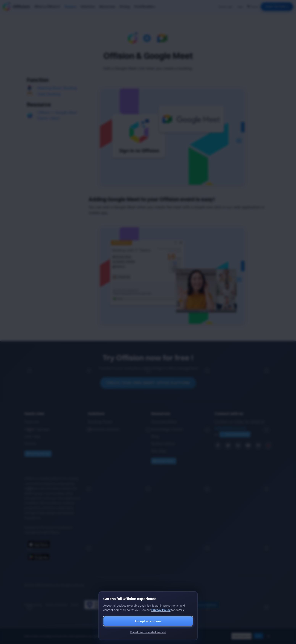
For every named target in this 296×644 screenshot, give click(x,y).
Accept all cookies (148, 621)
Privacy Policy (161, 610)
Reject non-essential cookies (148, 632)
